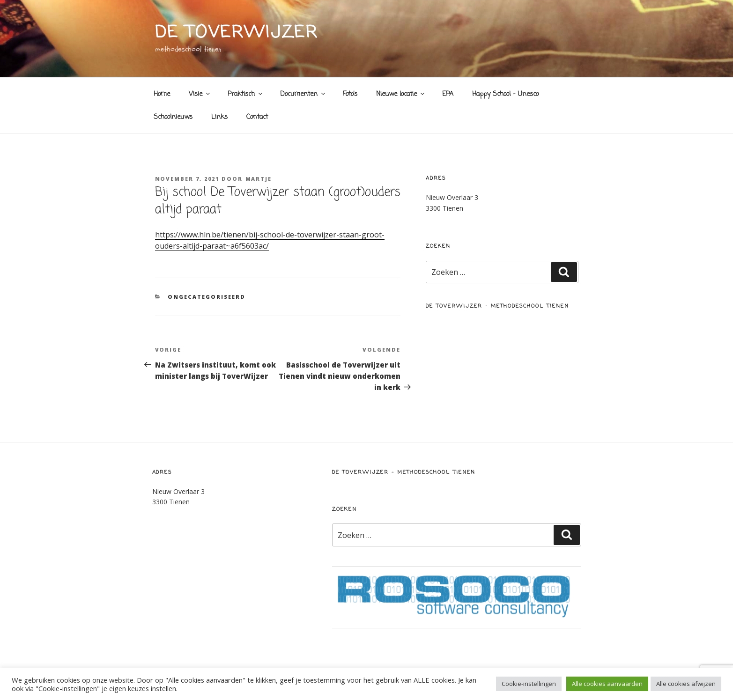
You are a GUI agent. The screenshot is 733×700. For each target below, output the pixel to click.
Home (162, 94)
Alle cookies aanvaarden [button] (607, 684)
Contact (257, 117)
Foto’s (350, 94)
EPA (448, 94)
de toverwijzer (237, 33)
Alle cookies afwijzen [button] (686, 684)
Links (219, 117)
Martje (259, 179)
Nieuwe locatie (401, 94)
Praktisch (246, 94)
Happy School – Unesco (505, 94)
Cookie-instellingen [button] (529, 684)
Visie (200, 94)
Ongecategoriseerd (207, 297)
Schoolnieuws (173, 117)
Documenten (303, 94)
